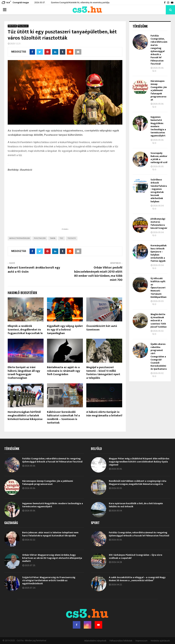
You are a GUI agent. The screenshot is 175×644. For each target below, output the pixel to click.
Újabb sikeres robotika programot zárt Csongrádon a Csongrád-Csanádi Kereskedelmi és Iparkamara (159, 357)
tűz (61, 238)
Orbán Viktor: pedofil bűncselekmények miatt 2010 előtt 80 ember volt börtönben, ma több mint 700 (98, 274)
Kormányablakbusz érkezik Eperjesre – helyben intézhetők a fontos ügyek (159, 253)
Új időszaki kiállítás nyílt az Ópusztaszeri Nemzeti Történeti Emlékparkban (159, 288)
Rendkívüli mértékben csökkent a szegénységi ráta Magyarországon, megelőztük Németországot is (138, 483)
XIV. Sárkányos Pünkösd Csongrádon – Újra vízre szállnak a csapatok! (136, 556)
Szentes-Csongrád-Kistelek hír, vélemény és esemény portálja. (80, 3)
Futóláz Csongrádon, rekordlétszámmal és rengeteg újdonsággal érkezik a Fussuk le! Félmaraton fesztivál (159, 50)
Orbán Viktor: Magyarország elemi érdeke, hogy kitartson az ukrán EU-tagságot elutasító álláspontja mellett (52, 558)
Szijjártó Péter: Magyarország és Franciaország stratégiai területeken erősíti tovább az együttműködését (49, 580)
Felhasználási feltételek (121, 641)
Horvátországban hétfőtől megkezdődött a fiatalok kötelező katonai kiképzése (25, 416)
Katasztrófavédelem (20, 238)
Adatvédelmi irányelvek (95, 641)
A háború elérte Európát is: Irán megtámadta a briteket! (104, 414)
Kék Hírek (12, 26)
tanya (53, 238)
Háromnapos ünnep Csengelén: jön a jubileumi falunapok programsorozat (159, 90)
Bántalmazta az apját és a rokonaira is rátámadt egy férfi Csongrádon (63, 371)
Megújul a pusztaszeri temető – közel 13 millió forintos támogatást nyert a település (103, 373)
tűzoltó (72, 238)
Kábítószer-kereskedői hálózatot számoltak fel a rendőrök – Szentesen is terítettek (63, 417)
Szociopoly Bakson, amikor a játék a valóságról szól (159, 158)
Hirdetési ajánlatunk (160, 641)
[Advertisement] (65, 205)
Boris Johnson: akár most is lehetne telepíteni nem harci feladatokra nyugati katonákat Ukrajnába (50, 534)
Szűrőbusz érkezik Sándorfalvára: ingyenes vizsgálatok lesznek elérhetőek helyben (159, 190)
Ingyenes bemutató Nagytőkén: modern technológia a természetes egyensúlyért (158, 126)
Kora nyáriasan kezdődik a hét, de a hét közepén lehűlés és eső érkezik (136, 505)
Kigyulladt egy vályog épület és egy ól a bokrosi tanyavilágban (65, 330)
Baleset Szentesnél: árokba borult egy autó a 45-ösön (34, 270)
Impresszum (142, 641)
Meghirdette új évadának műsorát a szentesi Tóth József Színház (159, 321)
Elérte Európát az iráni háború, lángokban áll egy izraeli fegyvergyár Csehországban (24, 373)
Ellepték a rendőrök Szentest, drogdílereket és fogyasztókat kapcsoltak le (25, 330)
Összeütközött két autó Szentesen (102, 328)
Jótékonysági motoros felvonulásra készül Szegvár (159, 224)
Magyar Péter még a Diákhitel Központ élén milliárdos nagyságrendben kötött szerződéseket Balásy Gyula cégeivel (139, 462)
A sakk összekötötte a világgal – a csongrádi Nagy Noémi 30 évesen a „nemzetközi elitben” (137, 579)
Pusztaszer (23, 26)
